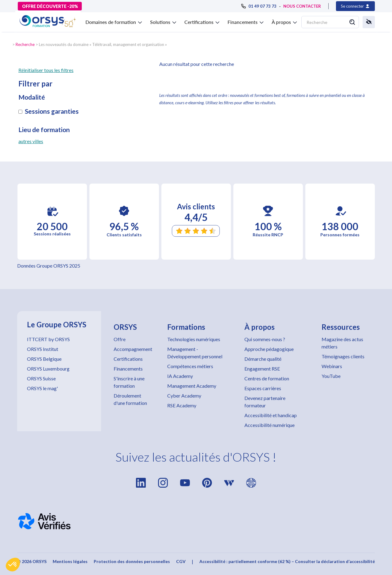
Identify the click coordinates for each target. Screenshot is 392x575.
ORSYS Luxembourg (48, 369)
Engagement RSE (262, 369)
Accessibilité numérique (269, 425)
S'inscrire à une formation (129, 382)
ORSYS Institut (43, 349)
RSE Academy (182, 405)
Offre (120, 339)
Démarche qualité (263, 359)
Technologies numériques (194, 339)
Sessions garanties (52, 111)
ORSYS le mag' (42, 388)
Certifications (128, 359)
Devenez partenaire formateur (265, 402)
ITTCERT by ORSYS (48, 339)
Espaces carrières (263, 388)
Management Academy (192, 386)
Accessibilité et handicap (271, 415)
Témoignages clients (343, 356)
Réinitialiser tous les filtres (46, 70)
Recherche (25, 44)
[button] (13, 565)
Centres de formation (267, 378)
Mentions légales (70, 561)
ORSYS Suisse (41, 378)
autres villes (31, 141)
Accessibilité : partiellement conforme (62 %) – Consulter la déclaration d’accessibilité (287, 561)
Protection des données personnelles (132, 561)
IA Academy (180, 376)
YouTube (331, 376)
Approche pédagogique (269, 349)
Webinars (332, 366)
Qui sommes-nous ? (265, 339)
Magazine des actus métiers (342, 343)
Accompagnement (133, 349)
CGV (181, 561)
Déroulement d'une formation (130, 399)
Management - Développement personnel (195, 353)
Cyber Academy (184, 396)
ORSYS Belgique (44, 359)
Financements (128, 369)
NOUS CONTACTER (302, 6)
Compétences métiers (190, 366)
